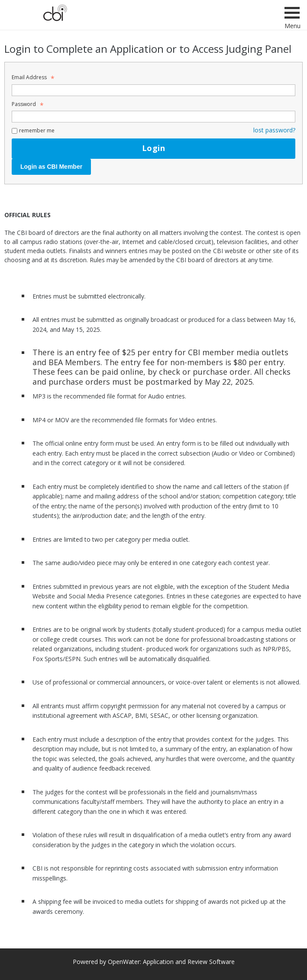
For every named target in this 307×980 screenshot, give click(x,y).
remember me (37, 130)
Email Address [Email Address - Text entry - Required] (32, 77)
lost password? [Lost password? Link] (274, 130)
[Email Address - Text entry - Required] (153, 90)
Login (153, 148)
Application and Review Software (189, 962)
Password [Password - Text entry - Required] (26, 104)
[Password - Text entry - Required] (153, 117)
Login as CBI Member (51, 167)
